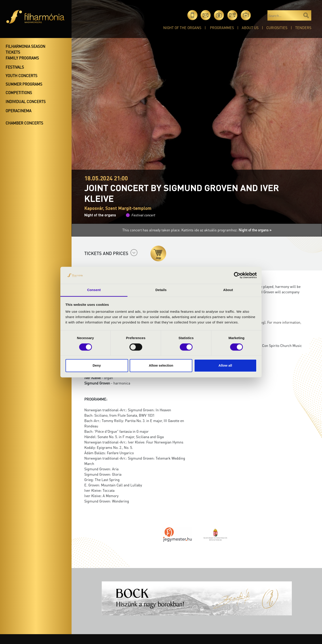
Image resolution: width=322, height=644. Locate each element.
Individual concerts (26, 101)
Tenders (303, 28)
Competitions (19, 93)
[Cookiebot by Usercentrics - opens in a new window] (237, 275)
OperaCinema (18, 111)
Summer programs (24, 84)
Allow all (225, 366)
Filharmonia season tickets (25, 49)
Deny (97, 366)
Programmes (222, 28)
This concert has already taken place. (152, 230)
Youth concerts (21, 76)
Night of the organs (182, 28)
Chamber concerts (24, 123)
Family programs (22, 58)
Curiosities (277, 28)
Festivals (15, 67)
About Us (250, 28)
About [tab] (228, 290)
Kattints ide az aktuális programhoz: (226, 230)
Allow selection (161, 366)
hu (259, 15)
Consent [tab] (94, 290)
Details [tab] (161, 290)
